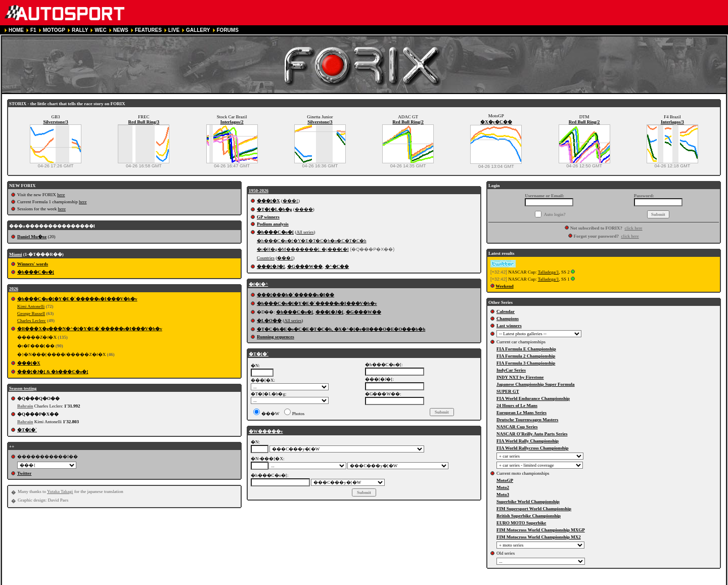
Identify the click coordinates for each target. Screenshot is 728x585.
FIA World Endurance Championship (533, 398)
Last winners (509, 326)
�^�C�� (337, 266)
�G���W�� (305, 266)
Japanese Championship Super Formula (536, 384)
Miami (16, 254)
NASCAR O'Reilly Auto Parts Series (532, 434)
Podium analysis (273, 224)
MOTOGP (54, 30)
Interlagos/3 (672, 122)
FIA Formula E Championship (526, 349)
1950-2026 (259, 191)
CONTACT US (287, 581)
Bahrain (25, 406)
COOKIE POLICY (244, 581)
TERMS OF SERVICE (144, 581)
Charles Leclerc (32, 321)
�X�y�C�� (496, 122)
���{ (290, 201)
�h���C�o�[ (36, 272)
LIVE (174, 30)
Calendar (506, 311)
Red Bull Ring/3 (144, 122)
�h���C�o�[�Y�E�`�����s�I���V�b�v (77, 299)
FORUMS (228, 30)
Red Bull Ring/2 (408, 122)
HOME (16, 30)
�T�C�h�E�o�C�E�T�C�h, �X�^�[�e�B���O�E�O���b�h (341, 329)
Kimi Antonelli (31, 306)
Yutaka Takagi (60, 491)
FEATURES (148, 30)
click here (633, 228)
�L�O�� (269, 321)
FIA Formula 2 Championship (526, 356)
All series (305, 232)
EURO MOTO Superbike (521, 523)
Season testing (23, 388)
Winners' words (33, 264)
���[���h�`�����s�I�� (295, 295)
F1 (33, 30)
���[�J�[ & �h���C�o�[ (53, 372)
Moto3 (503, 494)
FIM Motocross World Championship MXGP (541, 530)
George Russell (31, 313)
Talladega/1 (549, 272)
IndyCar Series (511, 370)
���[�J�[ (271, 266)
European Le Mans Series (521, 413)
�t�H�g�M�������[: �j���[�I (303, 249)
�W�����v (266, 431)
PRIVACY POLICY (196, 581)
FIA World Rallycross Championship (532, 448)
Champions (508, 319)
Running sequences (276, 337)
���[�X (29, 363)
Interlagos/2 (232, 122)
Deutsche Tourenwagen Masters (527, 420)
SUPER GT (508, 391)
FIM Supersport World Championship (534, 509)
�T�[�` (27, 430)
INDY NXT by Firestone (520, 377)
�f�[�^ (258, 284)
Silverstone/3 (56, 122)
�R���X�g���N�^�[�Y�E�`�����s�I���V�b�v (90, 329)
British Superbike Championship (529, 516)
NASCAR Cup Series (517, 427)
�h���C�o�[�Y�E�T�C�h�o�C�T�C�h (312, 241)
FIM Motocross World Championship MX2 (539, 537)
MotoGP (505, 480)
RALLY (80, 30)
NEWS (121, 30)
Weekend (505, 286)
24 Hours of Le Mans (517, 406)
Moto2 (503, 487)
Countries (266, 258)
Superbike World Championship (528, 502)
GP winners (268, 217)
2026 (14, 289)
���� (304, 209)
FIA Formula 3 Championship (526, 363)
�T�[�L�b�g (275, 209)
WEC (100, 30)
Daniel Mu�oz (32, 237)
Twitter (24, 473)
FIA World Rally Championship (528, 441)
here (61, 195)
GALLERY (198, 30)
